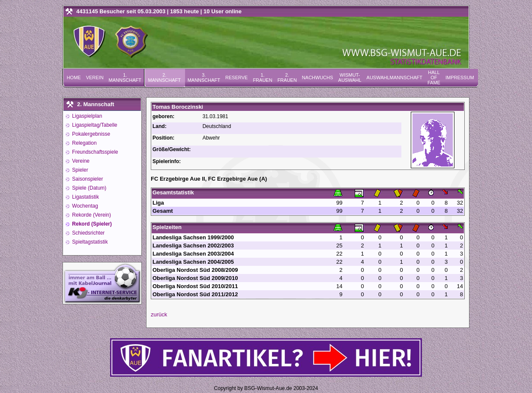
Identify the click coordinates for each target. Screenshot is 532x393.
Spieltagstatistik (89, 242)
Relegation (84, 143)
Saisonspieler (87, 179)
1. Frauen (262, 77)
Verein (95, 77)
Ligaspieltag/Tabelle (94, 125)
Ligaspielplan (86, 116)
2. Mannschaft (164, 77)
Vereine (80, 161)
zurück (159, 314)
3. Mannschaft (204, 77)
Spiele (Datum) (88, 188)
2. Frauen (287, 77)
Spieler (79, 170)
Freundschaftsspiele (94, 152)
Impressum (460, 77)
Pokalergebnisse (90, 134)
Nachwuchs (318, 77)
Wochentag (84, 206)
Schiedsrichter (88, 233)
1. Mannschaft (125, 77)
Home (74, 77)
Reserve (236, 77)
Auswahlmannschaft (395, 77)
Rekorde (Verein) (91, 215)
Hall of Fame (434, 77)
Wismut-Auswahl (350, 77)
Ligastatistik (85, 197)
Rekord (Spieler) (91, 224)
